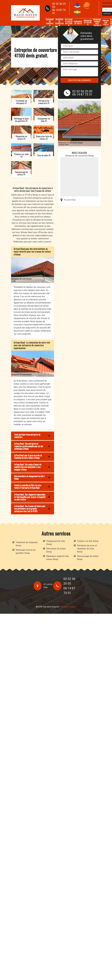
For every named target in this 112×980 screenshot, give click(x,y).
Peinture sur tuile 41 (106, 23)
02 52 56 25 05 (59, 5)
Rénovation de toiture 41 (88, 23)
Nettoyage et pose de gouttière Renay (26, 551)
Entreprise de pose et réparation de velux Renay (87, 549)
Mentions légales (69, 607)
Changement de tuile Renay (56, 543)
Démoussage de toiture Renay (88, 558)
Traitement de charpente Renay (27, 544)
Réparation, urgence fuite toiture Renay (58, 558)
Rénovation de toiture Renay (56, 550)
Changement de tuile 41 (78, 22)
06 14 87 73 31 (59, 12)
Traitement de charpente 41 (50, 23)
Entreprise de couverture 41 (59, 23)
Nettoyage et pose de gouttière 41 (69, 23)
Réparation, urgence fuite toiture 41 (97, 23)
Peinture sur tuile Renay (88, 541)
